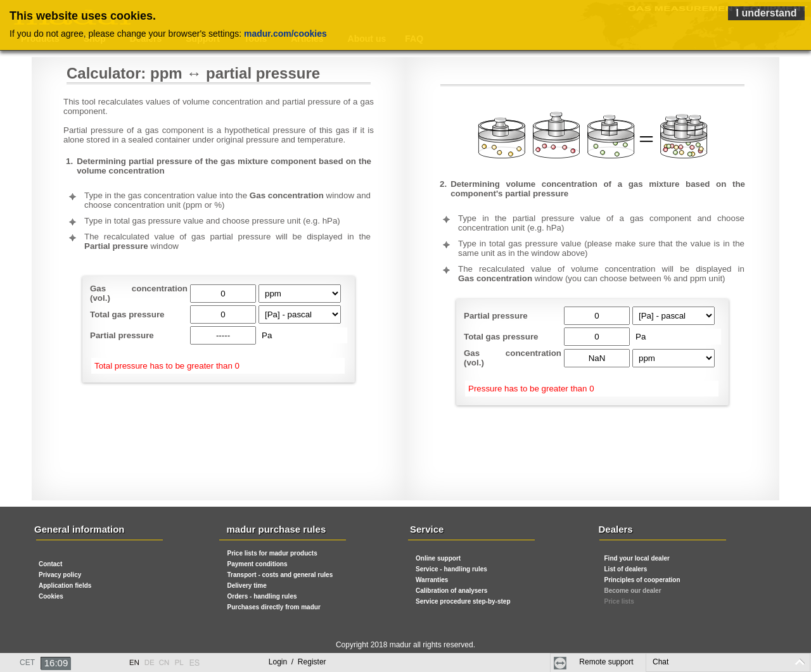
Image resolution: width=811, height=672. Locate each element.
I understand (766, 13)
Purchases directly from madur (274, 607)
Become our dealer (633, 591)
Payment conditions (258, 564)
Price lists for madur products (272, 553)
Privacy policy (60, 575)
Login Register (297, 662)
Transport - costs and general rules (280, 575)
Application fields (65, 586)
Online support (438, 558)
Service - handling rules (451, 569)
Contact (50, 564)
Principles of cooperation (642, 580)
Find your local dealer (637, 558)
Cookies (51, 596)
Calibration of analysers (451, 591)
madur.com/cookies (285, 34)
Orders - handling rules (262, 596)
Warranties (432, 580)
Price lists (619, 601)
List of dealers (626, 569)
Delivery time (247, 586)
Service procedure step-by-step (463, 601)
